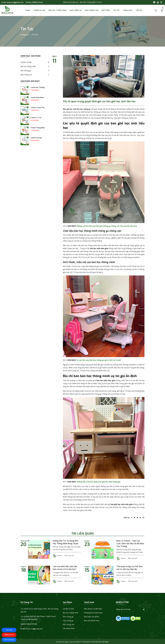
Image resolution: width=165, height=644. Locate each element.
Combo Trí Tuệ (36, 118)
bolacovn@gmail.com (15, 2)
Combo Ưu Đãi (39, 10)
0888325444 (38, 2)
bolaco (58, 556)
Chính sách (128, 10)
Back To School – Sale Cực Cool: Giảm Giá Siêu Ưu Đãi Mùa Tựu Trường (130, 544)
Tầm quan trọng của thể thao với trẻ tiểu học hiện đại (130, 568)
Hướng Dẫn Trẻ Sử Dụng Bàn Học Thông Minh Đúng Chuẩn (66, 542)
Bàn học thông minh (57, 10)
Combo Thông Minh (38, 128)
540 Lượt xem (133, 581)
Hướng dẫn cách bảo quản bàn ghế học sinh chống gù (99, 482)
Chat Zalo (9, 630)
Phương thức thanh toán (93, 613)
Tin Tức (116, 10)
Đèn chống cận (92, 10)
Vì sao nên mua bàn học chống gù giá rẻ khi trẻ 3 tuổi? (99, 360)
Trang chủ (25, 35)
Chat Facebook (9, 640)
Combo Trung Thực (38, 108)
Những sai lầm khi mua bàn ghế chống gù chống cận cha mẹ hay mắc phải (107, 226)
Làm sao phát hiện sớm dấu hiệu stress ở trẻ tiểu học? (65, 568)
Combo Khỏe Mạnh (37, 98)
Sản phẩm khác (69, 628)
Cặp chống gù (68, 621)
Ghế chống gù (76, 10)
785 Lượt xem (133, 558)
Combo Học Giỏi (36, 138)
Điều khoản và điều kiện (93, 609)
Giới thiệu (106, 10)
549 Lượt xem (69, 556)
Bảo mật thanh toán (92, 621)
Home (28, 10)
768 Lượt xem (69, 581)
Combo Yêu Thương (38, 87)
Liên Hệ (139, 10)
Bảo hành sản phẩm (92, 617)
